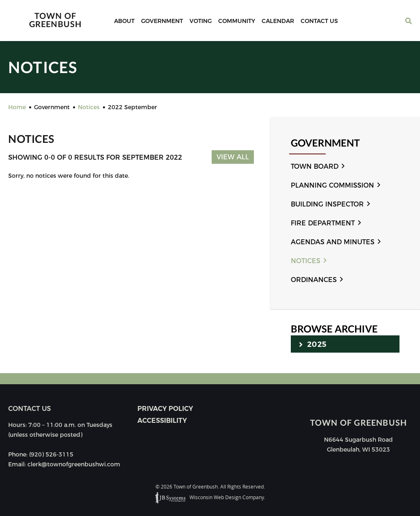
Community (237, 21)
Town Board (315, 166)
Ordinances (314, 280)
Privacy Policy (165, 409)
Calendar (278, 21)
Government (162, 21)
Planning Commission (332, 185)
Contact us (30, 409)
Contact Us (319, 21)
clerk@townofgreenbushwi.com (74, 464)
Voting (201, 21)
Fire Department (323, 223)
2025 (313, 344)
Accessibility (162, 421)
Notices (306, 261)
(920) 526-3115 (51, 454)
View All (233, 157)
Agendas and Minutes (333, 242)
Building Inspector (327, 204)
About (124, 21)
